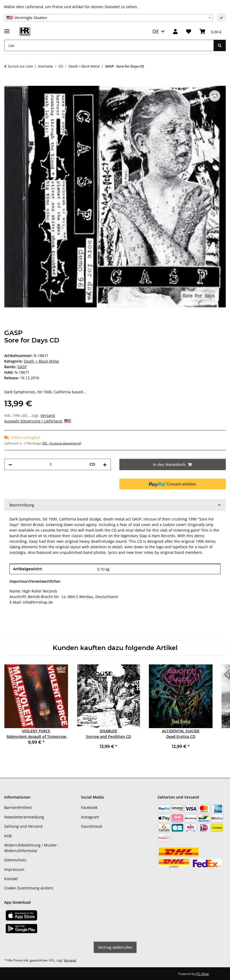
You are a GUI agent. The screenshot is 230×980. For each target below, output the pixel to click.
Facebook (89, 807)
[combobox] (108, 18)
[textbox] (108, 18)
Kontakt (11, 879)
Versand (48, 415)
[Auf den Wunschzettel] (215, 96)
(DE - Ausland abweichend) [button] (62, 443)
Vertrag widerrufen (115, 947)
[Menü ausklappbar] (7, 29)
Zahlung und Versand (23, 826)
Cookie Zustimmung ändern (29, 888)
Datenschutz (15, 860)
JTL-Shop (202, 974)
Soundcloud (92, 826)
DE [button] (156, 31)
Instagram (90, 817)
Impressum (14, 869)
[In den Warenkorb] (8, 83)
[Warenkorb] (211, 32)
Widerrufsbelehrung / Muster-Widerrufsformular (31, 848)
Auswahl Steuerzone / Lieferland (38, 421)
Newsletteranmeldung (24, 817)
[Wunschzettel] (189, 32)
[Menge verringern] (10, 464)
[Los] (109, 45)
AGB (8, 836)
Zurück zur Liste (20, 66)
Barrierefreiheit (18, 807)
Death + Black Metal (41, 361)
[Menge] (51, 464)
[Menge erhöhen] (105, 464)
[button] (175, 32)
